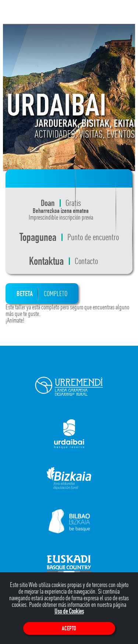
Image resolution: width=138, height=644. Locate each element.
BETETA (42, 293)
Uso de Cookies (69, 611)
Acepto (69, 628)
